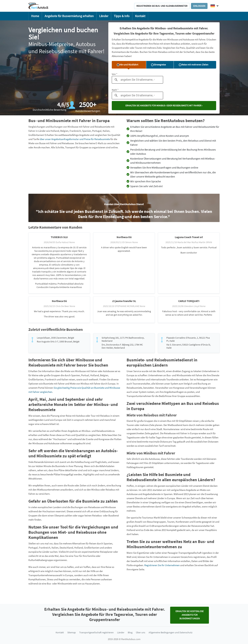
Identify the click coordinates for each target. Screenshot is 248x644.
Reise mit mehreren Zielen (194, 65)
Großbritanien (36, 135)
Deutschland (66, 548)
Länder (104, 16)
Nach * (115, 90)
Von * (115, 74)
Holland (55, 131)
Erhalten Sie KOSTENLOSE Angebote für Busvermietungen (190, 615)
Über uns (141, 632)
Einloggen (199, 6)
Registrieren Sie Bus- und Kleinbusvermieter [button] (162, 6)
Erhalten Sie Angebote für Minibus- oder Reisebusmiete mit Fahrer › (164, 105)
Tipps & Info (122, 16)
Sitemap (72, 632)
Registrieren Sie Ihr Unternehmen (162, 565)
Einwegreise (158, 65)
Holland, (95, 375)
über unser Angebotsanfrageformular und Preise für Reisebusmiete (75, 139)
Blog (130, 632)
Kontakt (140, 16)
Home (35, 16)
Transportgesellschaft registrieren (96, 632)
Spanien (87, 131)
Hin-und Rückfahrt (128, 65)
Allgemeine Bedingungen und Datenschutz (170, 632)
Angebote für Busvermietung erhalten (69, 16)
